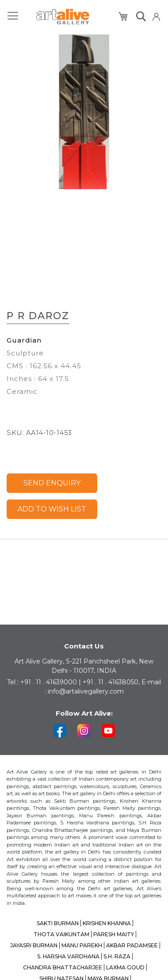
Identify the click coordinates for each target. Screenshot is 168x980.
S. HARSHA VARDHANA (68, 956)
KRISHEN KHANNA (107, 923)
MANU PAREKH (82, 945)
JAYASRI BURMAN (34, 945)
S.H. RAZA (117, 956)
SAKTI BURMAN (58, 923)
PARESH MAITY (114, 934)
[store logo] (63, 17)
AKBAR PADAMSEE (132, 945)
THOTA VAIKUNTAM (61, 934)
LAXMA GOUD (125, 967)
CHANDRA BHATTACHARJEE (63, 967)
